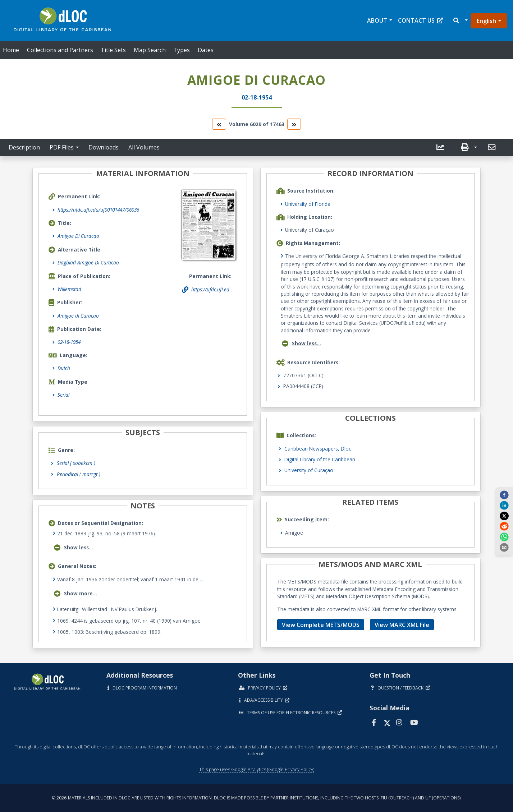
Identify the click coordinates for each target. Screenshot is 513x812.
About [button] (377, 20)
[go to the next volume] (294, 124)
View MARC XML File (402, 625)
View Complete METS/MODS (321, 625)
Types (182, 50)
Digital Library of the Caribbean (320, 459)
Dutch (64, 368)
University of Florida (308, 204)
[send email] (504, 547)
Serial (63, 395)
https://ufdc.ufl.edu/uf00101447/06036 (98, 210)
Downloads (104, 147)
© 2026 (257, 798)
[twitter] (504, 516)
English (486, 21)
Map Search (150, 50)
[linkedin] (504, 505)
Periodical (79, 474)
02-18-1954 (69, 342)
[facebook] (504, 495)
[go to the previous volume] (219, 124)
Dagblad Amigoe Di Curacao (88, 262)
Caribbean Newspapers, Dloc (318, 449)
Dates (206, 50)
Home (11, 50)
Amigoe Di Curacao (78, 236)
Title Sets (113, 50)
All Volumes (144, 147)
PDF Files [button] (62, 147)
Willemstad (69, 289)
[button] (460, 21)
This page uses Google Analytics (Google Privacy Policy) (257, 769)
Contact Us (420, 20)
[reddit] (504, 526)
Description (24, 147)
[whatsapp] (504, 536)
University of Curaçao (309, 470)
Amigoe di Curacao (78, 316)
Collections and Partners (60, 50)
